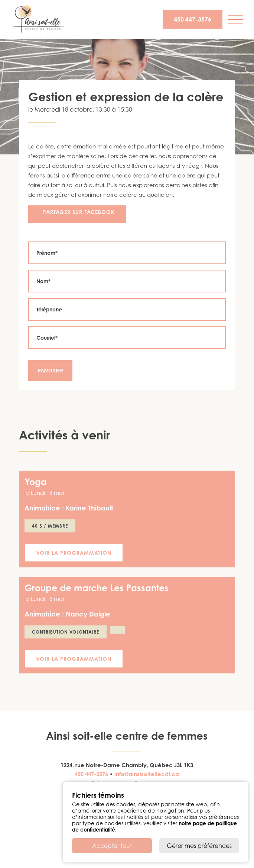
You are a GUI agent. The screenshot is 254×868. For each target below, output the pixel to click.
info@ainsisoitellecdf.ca (147, 774)
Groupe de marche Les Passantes (97, 588)
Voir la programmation (74, 553)
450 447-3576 (193, 19)
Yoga (36, 482)
